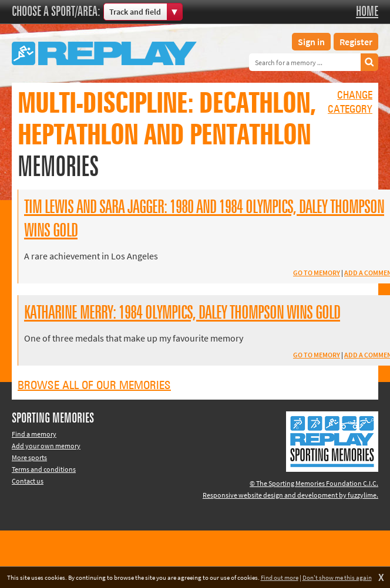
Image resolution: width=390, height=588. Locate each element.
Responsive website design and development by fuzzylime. (290, 495)
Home (367, 12)
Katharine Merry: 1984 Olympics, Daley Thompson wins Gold (182, 313)
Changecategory (350, 103)
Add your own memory (46, 446)
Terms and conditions (44, 469)
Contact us (28, 481)
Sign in (311, 42)
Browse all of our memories (94, 386)
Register (356, 42)
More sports (29, 457)
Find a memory (34, 434)
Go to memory (317, 273)
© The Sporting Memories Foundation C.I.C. (314, 483)
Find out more (280, 577)
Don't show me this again (337, 577)
